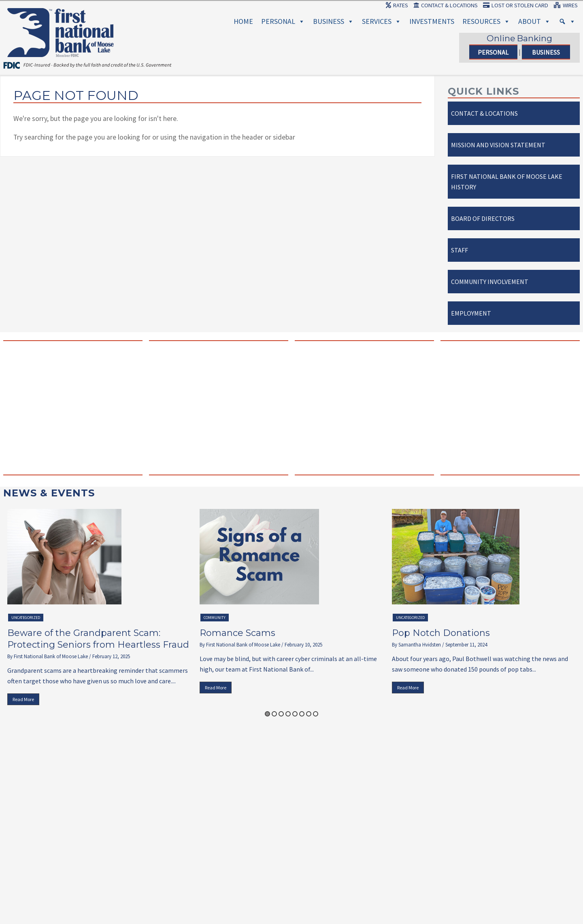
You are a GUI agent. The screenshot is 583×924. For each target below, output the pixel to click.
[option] (99, 609)
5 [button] (295, 714)
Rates (397, 5)
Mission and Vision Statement (498, 145)
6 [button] (302, 714)
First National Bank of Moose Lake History (507, 182)
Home (243, 21)
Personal (283, 21)
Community (215, 618)
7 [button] (309, 714)
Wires (566, 5)
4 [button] (288, 714)
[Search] (567, 21)
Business (333, 21)
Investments (432, 21)
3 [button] (281, 714)
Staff (460, 250)
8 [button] (316, 714)
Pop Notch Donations (441, 633)
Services (382, 21)
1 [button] (267, 714)
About (534, 21)
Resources (486, 21)
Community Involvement (490, 282)
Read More (23, 699)
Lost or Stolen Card (516, 5)
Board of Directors (483, 218)
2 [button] (274, 714)
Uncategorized (26, 618)
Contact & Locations (446, 5)
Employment (471, 313)
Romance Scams (237, 633)
